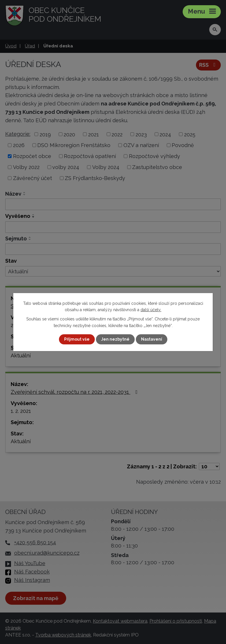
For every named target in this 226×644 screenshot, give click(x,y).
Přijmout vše (77, 339)
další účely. (151, 310)
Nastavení (152, 339)
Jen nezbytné (115, 339)
